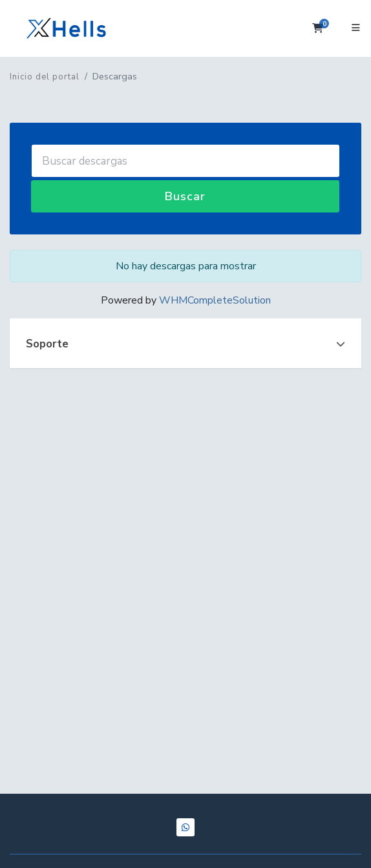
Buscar (185, 196)
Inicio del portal (45, 77)
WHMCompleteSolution (215, 300)
